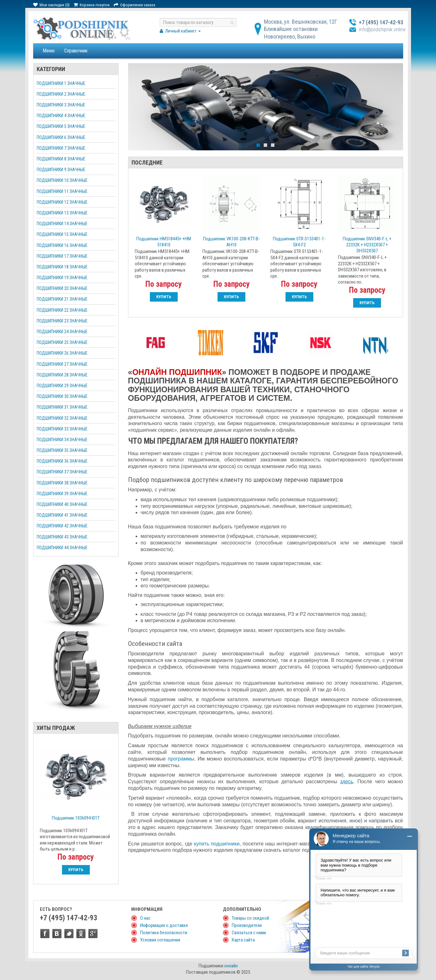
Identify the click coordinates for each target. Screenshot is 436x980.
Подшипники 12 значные (62, 202)
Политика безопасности (164, 933)
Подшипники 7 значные (61, 148)
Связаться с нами (249, 933)
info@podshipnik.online (382, 30)
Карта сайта (243, 940)
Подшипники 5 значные (61, 126)
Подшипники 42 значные (62, 526)
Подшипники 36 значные (62, 461)
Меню (49, 51)
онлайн (231, 966)
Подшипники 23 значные (62, 321)
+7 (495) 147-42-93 (381, 22)
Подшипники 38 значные (62, 483)
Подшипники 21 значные (62, 299)
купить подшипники (217, 844)
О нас (145, 918)
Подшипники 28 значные (62, 375)
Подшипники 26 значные (62, 353)
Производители (247, 925)
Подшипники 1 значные (61, 83)
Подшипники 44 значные (62, 548)
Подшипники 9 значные (61, 170)
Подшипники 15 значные (62, 234)
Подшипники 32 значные (62, 418)
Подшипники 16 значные (62, 245)
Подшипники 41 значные (62, 515)
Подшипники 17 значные (62, 256)
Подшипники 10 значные (62, 180)
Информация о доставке (164, 925)
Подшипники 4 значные (61, 116)
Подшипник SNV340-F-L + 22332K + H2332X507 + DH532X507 (367, 245)
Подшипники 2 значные (61, 94)
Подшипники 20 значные (62, 288)
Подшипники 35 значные (62, 450)
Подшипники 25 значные (62, 342)
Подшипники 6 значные (61, 137)
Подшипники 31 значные (62, 407)
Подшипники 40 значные (62, 504)
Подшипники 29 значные (62, 386)
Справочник (76, 51)
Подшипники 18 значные (62, 267)
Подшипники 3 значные (61, 105)
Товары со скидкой (250, 918)
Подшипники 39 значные (62, 494)
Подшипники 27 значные (62, 364)
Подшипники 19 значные (62, 278)
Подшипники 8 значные (61, 159)
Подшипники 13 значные (62, 213)
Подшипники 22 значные (62, 310)
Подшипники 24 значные (62, 332)
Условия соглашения (160, 940)
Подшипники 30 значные (62, 396)
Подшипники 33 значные (62, 429)
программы (181, 759)
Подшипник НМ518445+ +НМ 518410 (164, 242)
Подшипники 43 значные (62, 537)
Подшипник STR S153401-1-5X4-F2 (299, 242)
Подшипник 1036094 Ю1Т (76, 818)
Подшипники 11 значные (62, 191)
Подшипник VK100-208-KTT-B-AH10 (231, 242)
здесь (347, 782)
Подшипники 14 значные (62, 224)
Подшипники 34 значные (62, 440)
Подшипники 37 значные (62, 472)
